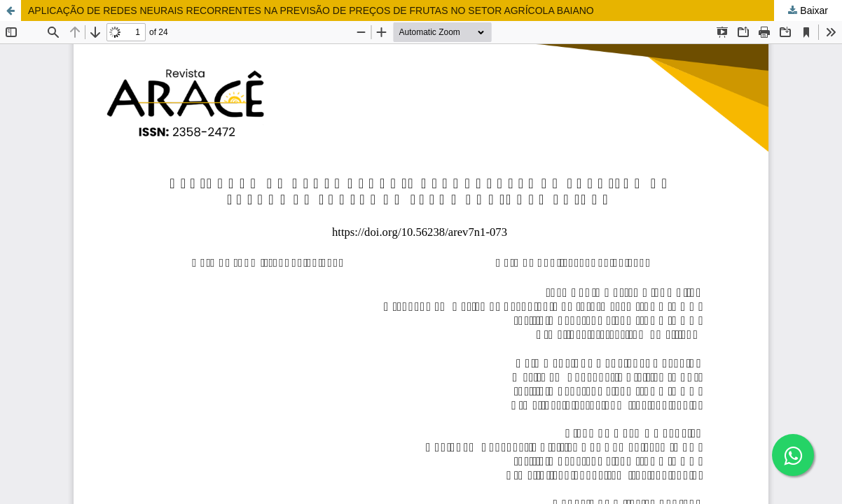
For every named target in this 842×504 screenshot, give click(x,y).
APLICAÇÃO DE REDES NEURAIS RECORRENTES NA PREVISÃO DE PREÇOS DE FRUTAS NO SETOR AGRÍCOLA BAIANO (311, 10)
